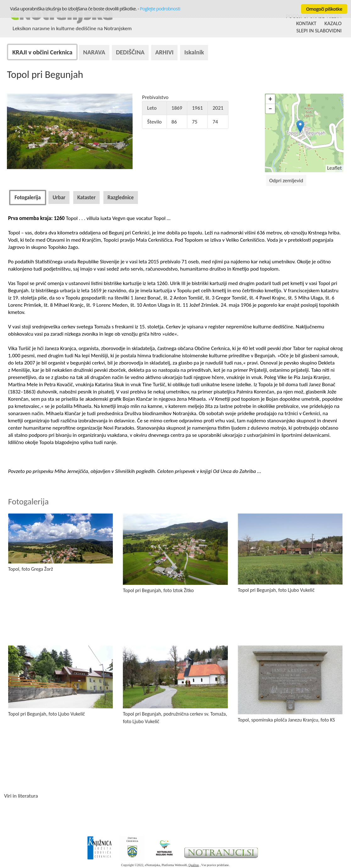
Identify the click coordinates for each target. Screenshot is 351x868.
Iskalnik (194, 52)
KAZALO (333, 23)
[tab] (27, 198)
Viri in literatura (21, 796)
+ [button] (270, 99)
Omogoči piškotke (324, 9)
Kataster (86, 198)
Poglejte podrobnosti (160, 8)
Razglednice (121, 198)
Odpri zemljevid (286, 181)
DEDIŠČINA (130, 52)
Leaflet (335, 168)
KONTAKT (306, 23)
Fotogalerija (27, 198)
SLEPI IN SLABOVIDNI (319, 31)
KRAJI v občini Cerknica (42, 52)
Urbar (59, 198)
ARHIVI (165, 52)
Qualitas (194, 865)
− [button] (270, 109)
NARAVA (94, 52)
